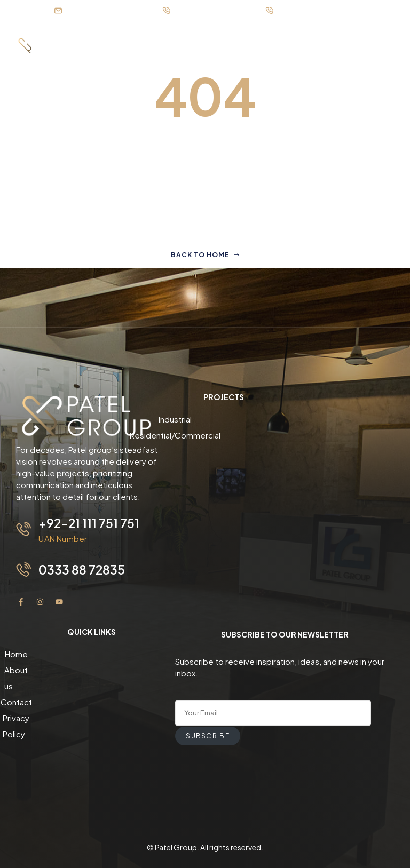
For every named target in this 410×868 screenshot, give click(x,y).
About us (92, 669)
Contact (92, 685)
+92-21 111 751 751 (89, 523)
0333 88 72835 (83, 569)
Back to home (205, 255)
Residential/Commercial (224, 435)
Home (92, 653)
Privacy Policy (92, 701)
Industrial (224, 419)
